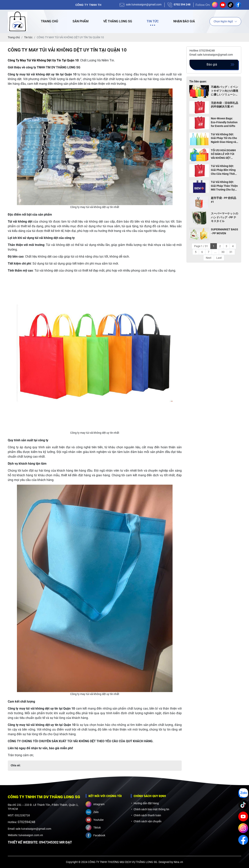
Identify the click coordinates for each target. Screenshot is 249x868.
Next (209, 258)
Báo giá (212, 64)
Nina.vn (178, 862)
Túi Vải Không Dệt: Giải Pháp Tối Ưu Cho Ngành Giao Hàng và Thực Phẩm (224, 138)
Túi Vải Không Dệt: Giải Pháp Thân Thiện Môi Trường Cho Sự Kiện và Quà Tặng (224, 186)
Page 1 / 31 (201, 246)
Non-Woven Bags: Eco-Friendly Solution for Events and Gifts (224, 122)
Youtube (95, 820)
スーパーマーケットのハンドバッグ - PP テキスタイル (224, 217)
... (215, 252)
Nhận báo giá (184, 21)
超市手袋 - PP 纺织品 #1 (224, 200)
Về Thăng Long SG (118, 21)
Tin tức (153, 21)
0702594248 (26, 822)
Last (219, 258)
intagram (95, 804)
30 (223, 252)
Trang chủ (49, 21)
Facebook (95, 835)
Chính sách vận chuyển (148, 821)
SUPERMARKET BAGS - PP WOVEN (224, 231)
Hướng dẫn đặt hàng (146, 803)
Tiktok (93, 828)
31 (231, 252)
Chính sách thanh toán (147, 815)
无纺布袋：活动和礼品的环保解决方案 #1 (224, 105)
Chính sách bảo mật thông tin (151, 809)
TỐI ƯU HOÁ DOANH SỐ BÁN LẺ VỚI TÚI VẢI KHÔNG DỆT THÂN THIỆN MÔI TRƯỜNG (223, 154)
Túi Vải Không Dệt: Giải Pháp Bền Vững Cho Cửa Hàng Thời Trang (223, 170)
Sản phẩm (81, 21)
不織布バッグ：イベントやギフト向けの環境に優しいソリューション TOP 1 (224, 91)
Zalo (92, 812)
